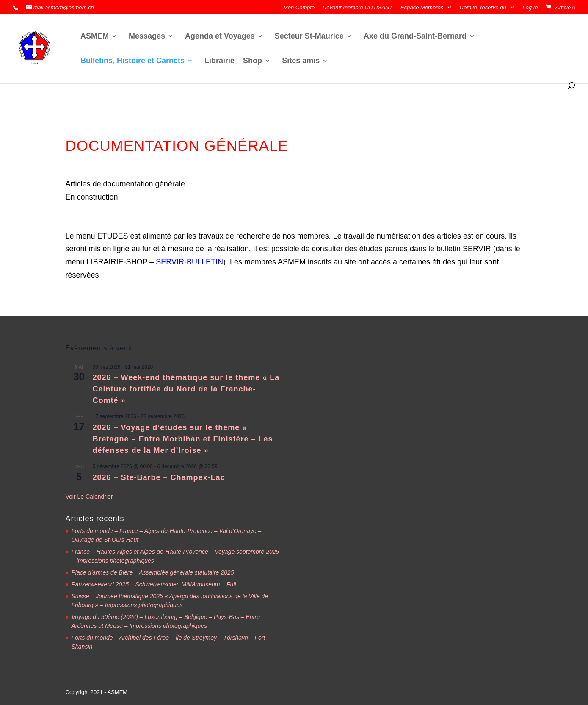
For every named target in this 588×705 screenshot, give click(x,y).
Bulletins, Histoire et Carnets (133, 61)
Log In (530, 8)
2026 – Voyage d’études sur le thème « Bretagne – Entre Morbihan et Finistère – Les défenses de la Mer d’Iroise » (183, 439)
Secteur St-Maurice (309, 37)
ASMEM (95, 37)
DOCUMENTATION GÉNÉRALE (177, 146)
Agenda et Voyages (220, 37)
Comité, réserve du (483, 8)
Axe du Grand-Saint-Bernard (415, 37)
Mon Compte (299, 8)
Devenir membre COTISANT (357, 8)
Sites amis (301, 61)
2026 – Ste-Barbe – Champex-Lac (159, 477)
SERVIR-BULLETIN (189, 262)
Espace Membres (422, 8)
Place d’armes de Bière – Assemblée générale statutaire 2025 (153, 572)
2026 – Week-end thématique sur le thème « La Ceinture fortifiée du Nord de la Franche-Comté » (186, 389)
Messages (147, 37)
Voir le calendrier (89, 497)
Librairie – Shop (233, 61)
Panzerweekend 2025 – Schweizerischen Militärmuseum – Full (154, 584)
